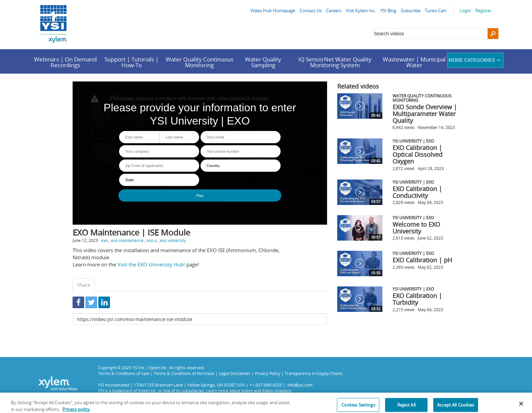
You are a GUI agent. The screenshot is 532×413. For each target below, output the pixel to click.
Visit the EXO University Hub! (151, 264)
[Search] (493, 34)
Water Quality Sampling (263, 62)
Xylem (247, 391)
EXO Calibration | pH (422, 260)
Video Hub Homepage (273, 11)
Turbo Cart (436, 11)
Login (465, 11)
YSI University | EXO (413, 141)
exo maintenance (127, 240)
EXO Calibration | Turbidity (417, 299)
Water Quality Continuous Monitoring (199, 62)
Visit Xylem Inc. (361, 11)
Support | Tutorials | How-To (131, 62)
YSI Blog (388, 11)
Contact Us (311, 11)
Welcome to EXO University (416, 228)
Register (483, 11)
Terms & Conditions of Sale (124, 373)
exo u (152, 240)
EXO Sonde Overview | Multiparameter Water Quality (425, 114)
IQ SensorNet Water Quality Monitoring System (335, 62)
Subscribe (411, 11)
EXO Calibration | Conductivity (417, 192)
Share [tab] (84, 285)
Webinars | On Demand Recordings (65, 62)
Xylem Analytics (277, 391)
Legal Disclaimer (235, 373)
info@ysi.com (300, 385)
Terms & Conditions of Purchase (184, 373)
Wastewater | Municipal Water (414, 62)
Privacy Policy (268, 373)
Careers (334, 11)
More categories (475, 60)
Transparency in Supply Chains (314, 373)
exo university (173, 240)
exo (104, 240)
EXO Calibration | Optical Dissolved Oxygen (417, 154)
